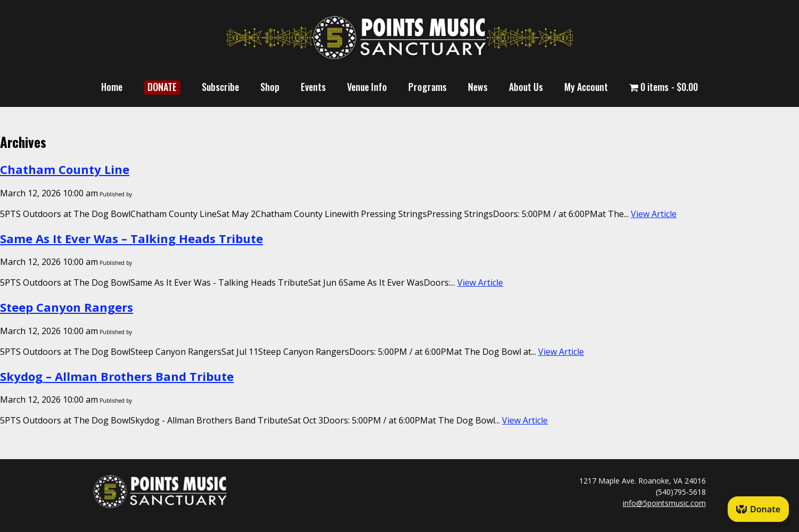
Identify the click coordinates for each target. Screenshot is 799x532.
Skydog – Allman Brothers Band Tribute (117, 376)
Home (112, 87)
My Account (586, 87)
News (478, 87)
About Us (526, 87)
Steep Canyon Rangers (67, 307)
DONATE (162, 87)
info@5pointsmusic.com (664, 503)
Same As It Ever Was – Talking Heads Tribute (131, 238)
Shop (270, 87)
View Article (654, 214)
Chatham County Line (65, 169)
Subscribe (220, 87)
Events (313, 87)
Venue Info (367, 87)
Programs (427, 87)
